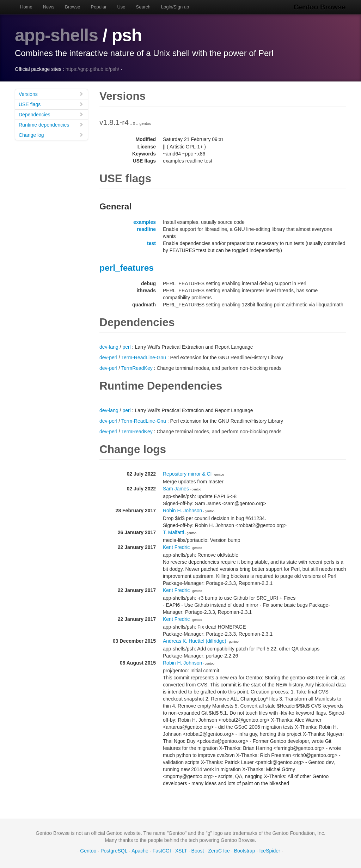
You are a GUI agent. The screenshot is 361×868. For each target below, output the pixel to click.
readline (146, 229)
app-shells (57, 35)
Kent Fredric (176, 547)
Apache (140, 850)
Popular (99, 7)
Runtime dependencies (51, 124)
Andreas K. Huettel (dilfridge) (195, 641)
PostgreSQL (114, 850)
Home (26, 7)
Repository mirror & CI (187, 473)
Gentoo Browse (320, 7)
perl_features (127, 267)
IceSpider (270, 850)
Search (143, 7)
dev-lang (109, 347)
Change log (51, 135)
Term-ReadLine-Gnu (144, 357)
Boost (198, 850)
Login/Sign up (175, 7)
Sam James (176, 488)
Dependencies (51, 114)
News (49, 7)
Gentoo (88, 850)
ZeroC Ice (219, 850)
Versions (51, 94)
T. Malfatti (173, 532)
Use (121, 7)
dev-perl (108, 357)
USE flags (51, 104)
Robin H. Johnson (182, 510)
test (151, 243)
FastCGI (162, 850)
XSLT (181, 850)
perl (126, 347)
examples (145, 222)
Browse (72, 7)
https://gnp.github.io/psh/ (93, 69)
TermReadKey (137, 368)
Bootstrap (245, 850)
